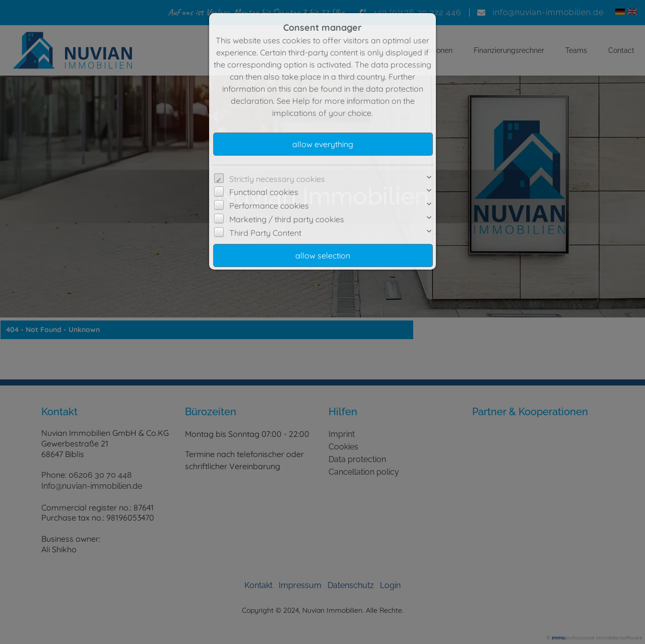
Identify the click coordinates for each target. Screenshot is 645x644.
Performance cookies (269, 206)
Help (301, 101)
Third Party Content (265, 233)
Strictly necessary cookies (277, 179)
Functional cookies (264, 192)
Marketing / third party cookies (287, 219)
